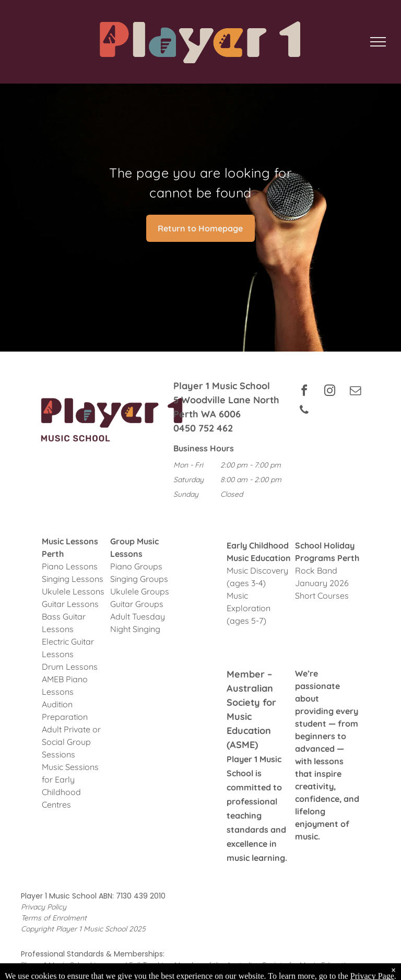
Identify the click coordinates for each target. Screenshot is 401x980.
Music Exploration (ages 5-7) (249, 608)
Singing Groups (139, 579)
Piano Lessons (70, 566)
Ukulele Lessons (73, 591)
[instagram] (329, 392)
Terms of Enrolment (54, 918)
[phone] (304, 411)
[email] (355, 392)
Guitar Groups (137, 604)
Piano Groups (136, 566)
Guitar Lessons (70, 604)
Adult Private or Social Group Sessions (71, 742)
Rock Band (316, 570)
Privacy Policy (44, 907)
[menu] (378, 42)
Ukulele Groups (140, 591)
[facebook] (304, 392)
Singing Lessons (73, 579)
